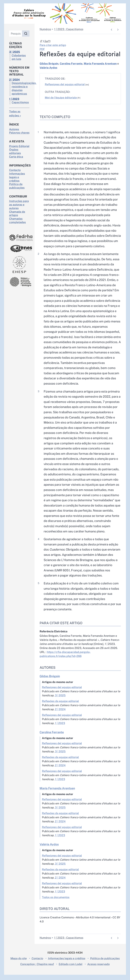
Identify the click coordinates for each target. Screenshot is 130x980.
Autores (14, 129)
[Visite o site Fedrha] (19, 238)
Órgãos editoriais (15, 151)
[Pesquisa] (16, 34)
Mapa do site (19, 964)
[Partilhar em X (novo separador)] (44, 41)
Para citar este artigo (53, 45)
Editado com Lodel (71, 969)
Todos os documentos (56, 902)
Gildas (49, 64)
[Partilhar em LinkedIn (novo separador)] (46, 41)
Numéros (45, 29)
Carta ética (16, 157)
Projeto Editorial (19, 146)
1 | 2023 (60, 728)
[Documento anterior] (111, 30)
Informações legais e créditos (17, 177)
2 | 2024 (60, 715)
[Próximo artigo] (118, 30)
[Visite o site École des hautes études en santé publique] (19, 265)
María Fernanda (100, 64)
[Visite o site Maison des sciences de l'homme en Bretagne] (19, 282)
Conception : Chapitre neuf (37, 969)
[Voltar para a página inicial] (65, 14)
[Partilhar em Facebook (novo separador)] (41, 41)
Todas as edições (15, 114)
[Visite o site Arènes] (19, 249)
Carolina (71, 64)
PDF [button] (42, 49)
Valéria (48, 68)
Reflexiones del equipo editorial (65, 84)
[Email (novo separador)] (49, 41)
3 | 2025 (60, 701)
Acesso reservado (99, 969)
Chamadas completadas (17, 220)
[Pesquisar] (26, 34)
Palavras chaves (19, 133)
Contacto (15, 170)
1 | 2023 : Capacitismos (69, 29)
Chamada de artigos (17, 214)
